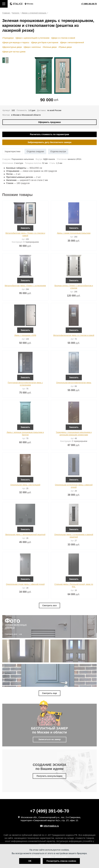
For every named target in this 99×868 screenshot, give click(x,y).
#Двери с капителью (32, 47)
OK (30, 861)
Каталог (16, 13)
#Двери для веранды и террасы (16, 43)
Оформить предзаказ (49, 122)
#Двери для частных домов (14, 52)
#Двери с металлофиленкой (72, 43)
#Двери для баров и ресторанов (45, 43)
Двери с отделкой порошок (34, 13)
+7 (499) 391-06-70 (89, 4)
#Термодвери (8, 38)
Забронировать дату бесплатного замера (50, 142)
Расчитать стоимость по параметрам (49, 134)
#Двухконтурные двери (12, 47)
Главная (6, 13)
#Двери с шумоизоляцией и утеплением (32, 38)
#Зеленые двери (50, 47)
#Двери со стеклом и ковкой (63, 38)
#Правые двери (65, 47)
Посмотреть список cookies (61, 861)
